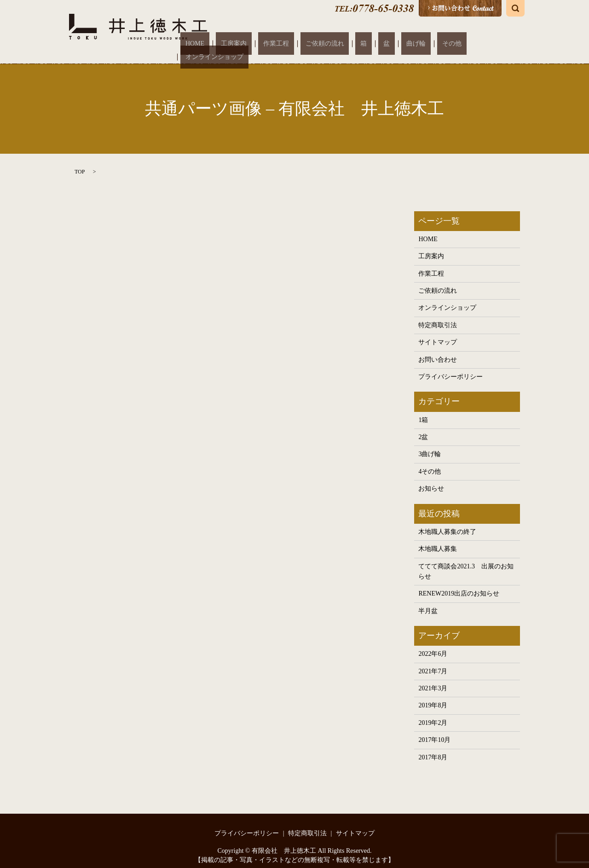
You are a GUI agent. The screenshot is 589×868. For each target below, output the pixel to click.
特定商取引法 (438, 316)
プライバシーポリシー (450, 367)
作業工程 (317, 43)
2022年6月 (433, 645)
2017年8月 (433, 748)
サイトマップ (438, 333)
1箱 (423, 410)
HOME (256, 43)
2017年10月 (434, 731)
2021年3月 (433, 679)
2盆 (423, 428)
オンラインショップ (488, 43)
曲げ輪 (417, 43)
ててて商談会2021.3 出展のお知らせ (466, 562)
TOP (80, 162)
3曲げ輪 (430, 445)
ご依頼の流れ (356, 43)
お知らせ (431, 479)
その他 (443, 43)
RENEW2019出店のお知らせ (459, 584)
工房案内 (285, 43)
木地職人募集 (438, 540)
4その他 (430, 462)
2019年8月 (433, 696)
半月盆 (428, 602)
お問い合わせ (438, 350)
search (515, 8)
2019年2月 (433, 714)
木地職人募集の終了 (447, 523)
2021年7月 (433, 662)
